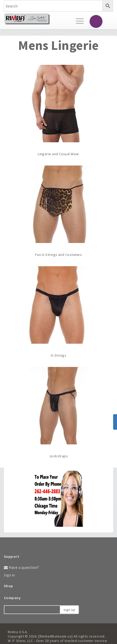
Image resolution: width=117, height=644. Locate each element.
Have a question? (21, 567)
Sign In (9, 575)
